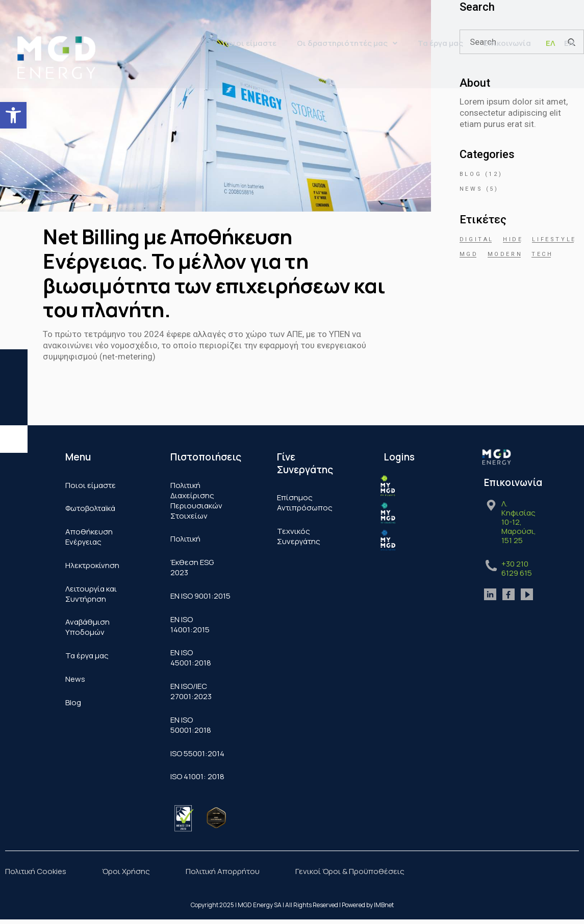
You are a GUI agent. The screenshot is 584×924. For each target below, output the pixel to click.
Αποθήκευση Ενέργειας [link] (89, 537)
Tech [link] (542, 254)
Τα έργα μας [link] (440, 43)
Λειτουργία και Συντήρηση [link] (91, 594)
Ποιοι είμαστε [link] (249, 43)
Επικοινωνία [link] (507, 43)
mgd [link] (469, 254)
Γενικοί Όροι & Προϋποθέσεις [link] (350, 872)
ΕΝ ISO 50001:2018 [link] (191, 726)
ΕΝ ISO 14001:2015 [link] (190, 625)
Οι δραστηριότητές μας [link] (347, 43)
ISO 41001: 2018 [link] (197, 778)
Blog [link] (471, 174)
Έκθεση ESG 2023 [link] (192, 568)
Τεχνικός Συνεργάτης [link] (299, 536)
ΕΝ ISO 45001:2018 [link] (191, 659)
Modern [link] (505, 254)
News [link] (471, 189)
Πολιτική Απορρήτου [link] (223, 872)
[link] (13, 115)
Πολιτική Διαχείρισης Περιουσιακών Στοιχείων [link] (196, 501)
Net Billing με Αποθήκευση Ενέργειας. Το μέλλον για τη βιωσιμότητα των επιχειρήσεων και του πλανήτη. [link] (214, 273)
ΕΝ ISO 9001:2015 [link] (200, 596)
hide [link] (513, 239)
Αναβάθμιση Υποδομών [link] (87, 628)
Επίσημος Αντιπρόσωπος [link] (305, 503)
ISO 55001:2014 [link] (197, 754)
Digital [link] (477, 239)
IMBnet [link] (384, 906)
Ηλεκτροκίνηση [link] (92, 566)
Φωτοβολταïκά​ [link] (90, 509)
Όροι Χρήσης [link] (126, 872)
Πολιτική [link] (185, 539)
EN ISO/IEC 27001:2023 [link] (191, 692)
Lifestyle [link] (554, 239)
